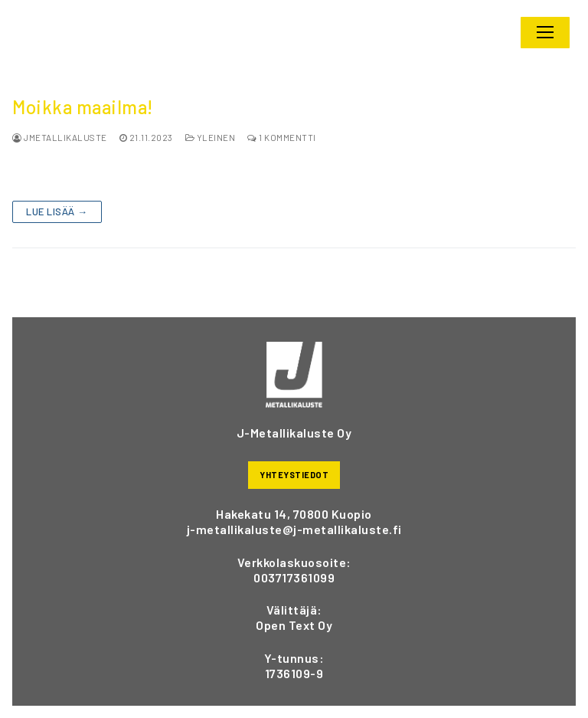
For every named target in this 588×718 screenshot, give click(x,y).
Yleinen (211, 137)
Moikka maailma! (83, 107)
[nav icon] (545, 33)
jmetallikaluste (60, 137)
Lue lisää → (57, 211)
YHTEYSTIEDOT (294, 475)
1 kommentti (282, 137)
